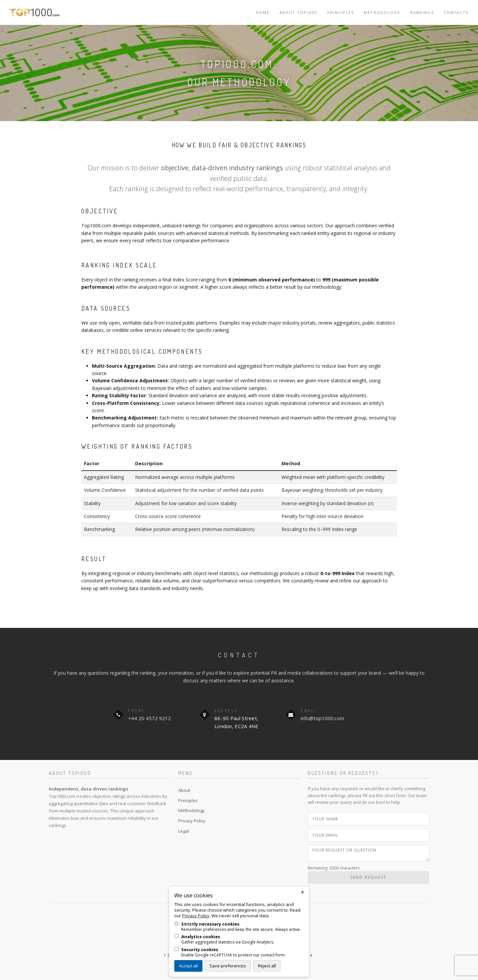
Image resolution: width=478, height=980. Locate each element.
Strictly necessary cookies (210, 924)
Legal (184, 831)
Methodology (382, 12)
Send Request (368, 877)
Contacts (456, 12)
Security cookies (200, 950)
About (184, 790)
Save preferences (228, 966)
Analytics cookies (201, 937)
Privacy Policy (192, 821)
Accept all (188, 966)
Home (263, 12)
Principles (341, 12)
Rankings (422, 12)
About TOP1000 (298, 12)
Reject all (267, 966)
